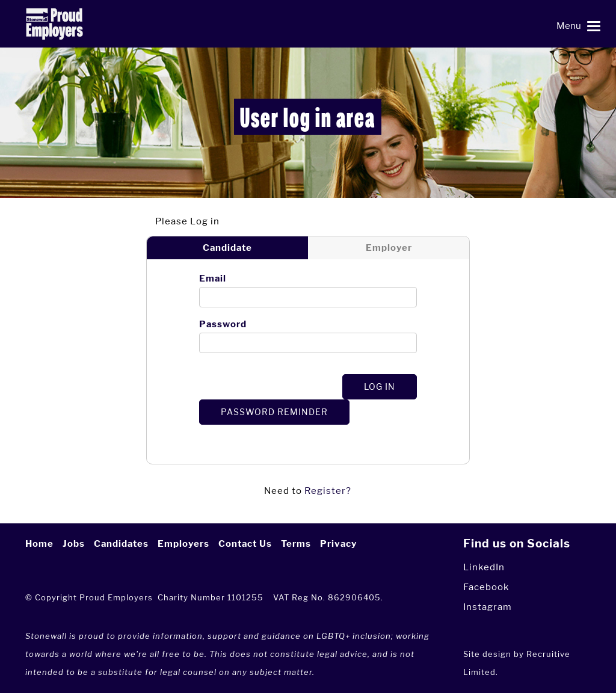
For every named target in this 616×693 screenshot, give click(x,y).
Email (213, 279)
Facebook (486, 587)
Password (223, 324)
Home (39, 544)
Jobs (74, 544)
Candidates (121, 544)
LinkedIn (484, 567)
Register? (328, 491)
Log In (380, 387)
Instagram (488, 607)
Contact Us (245, 544)
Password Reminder (274, 412)
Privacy (338, 544)
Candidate (227, 248)
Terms (296, 544)
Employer (389, 248)
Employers (183, 544)
